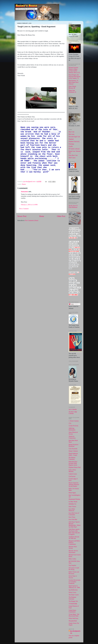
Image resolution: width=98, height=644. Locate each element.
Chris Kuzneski (73, 449)
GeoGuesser (72, 476)
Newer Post (22, 228)
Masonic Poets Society (73, 547)
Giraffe (71, 146)
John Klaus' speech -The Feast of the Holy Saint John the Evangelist (74, 532)
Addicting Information (72, 429)
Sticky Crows (72, 592)
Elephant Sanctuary (74, 141)
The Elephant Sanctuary (72, 598)
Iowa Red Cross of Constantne (74, 514)
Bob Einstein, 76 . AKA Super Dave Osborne (74, 82)
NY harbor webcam (74, 149)
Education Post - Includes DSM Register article (73, 463)
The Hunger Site (73, 601)
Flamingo (71, 144)
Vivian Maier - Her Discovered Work (74, 615)
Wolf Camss (72, 158)
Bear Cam (71, 132)
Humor (24, 196)
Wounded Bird (73, 621)
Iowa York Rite (73, 520)
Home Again (72, 493)
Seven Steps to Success (73, 577)
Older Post (61, 228)
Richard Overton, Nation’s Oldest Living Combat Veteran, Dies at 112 (74, 70)
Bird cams (72, 134)
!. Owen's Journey (74, 421)
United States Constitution (72, 611)
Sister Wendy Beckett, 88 (72, 87)
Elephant (71, 139)
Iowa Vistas (72, 517)
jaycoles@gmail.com (75, 632)
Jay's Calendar (73, 409)
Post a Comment (24, 220)
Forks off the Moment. (72, 471)
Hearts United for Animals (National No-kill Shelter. (74, 484)
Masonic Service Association (73, 552)
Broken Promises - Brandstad (74, 445)
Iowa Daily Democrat (72, 510)
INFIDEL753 (72, 504)
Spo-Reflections (73, 590)
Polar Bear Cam (73, 155)
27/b (70, 423)
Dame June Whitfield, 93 (72, 91)
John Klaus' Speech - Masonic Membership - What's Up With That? (75, 524)
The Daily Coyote (74, 595)
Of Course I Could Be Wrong (74, 569)
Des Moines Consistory (72, 458)
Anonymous (24, 203)
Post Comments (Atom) (32, 232)
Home (42, 228)
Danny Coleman (73, 451)
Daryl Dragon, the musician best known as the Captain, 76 (75, 77)
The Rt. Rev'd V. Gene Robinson (73, 207)
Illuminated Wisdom (74, 499)
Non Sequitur (72, 565)
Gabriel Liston (73, 474)
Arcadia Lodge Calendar (73, 413)
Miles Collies (72, 559)
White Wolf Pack (73, 618)
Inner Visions (72, 507)
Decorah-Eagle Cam (74, 137)
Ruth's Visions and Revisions (74, 573)
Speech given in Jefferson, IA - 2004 (74, 587)
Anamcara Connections (72, 437)
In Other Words (73, 502)
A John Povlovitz (73, 426)
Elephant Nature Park (75, 467)
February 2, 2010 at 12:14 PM (29, 216)
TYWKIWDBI (73, 604)
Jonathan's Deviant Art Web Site (74, 538)
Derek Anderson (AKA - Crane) (73, 454)
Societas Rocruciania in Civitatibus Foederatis (75, 582)
